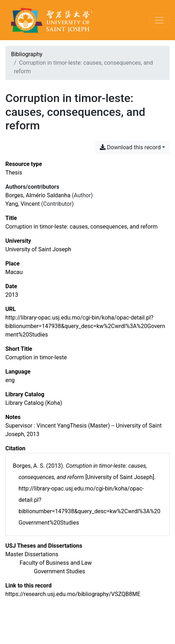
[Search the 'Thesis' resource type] (14, 173)
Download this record (130, 147)
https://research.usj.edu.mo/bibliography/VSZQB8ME (73, 594)
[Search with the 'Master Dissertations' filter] (32, 554)
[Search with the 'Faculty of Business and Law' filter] (56, 563)
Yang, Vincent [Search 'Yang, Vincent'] (23, 204)
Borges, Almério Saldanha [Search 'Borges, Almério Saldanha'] (38, 195)
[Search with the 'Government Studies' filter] (60, 571)
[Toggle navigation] (159, 20)
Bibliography (27, 54)
